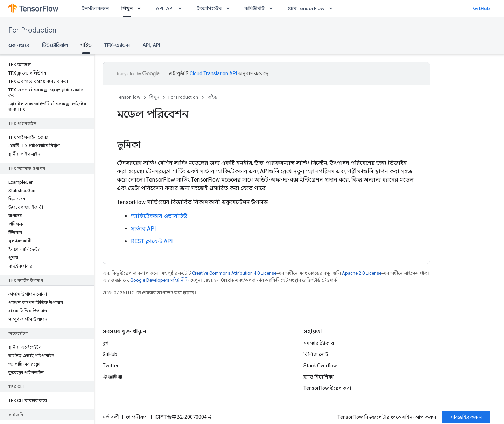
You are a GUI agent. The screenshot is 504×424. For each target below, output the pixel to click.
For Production (32, 30)
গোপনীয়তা (137, 417)
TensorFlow (129, 97)
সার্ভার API (143, 229)
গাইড (212, 97)
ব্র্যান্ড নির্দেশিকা (319, 377)
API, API (165, 8)
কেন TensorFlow (306, 8)
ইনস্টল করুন (95, 8)
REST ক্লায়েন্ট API (152, 241)
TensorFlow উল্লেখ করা (327, 388)
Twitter (111, 366)
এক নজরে (19, 45)
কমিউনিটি (255, 8)
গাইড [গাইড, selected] (86, 45)
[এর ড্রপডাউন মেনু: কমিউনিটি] (273, 8)
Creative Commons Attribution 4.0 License (234, 273)
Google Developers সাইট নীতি (160, 280)
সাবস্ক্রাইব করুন (466, 417)
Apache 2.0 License (362, 273)
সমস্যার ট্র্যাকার (319, 343)
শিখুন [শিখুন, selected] (127, 8)
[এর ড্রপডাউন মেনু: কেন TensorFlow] (333, 8)
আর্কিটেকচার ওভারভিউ (159, 216)
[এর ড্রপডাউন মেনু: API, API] (182, 8)
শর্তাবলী (111, 417)
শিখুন (154, 97)
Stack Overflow (320, 366)
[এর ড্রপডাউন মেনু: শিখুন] (141, 8)
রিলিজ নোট (316, 354)
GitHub (481, 8)
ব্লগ (106, 343)
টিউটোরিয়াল (55, 45)
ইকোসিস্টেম (209, 8)
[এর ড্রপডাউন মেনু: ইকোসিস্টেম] (230, 8)
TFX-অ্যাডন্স (117, 45)
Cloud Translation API (213, 73)
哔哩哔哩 (112, 377)
